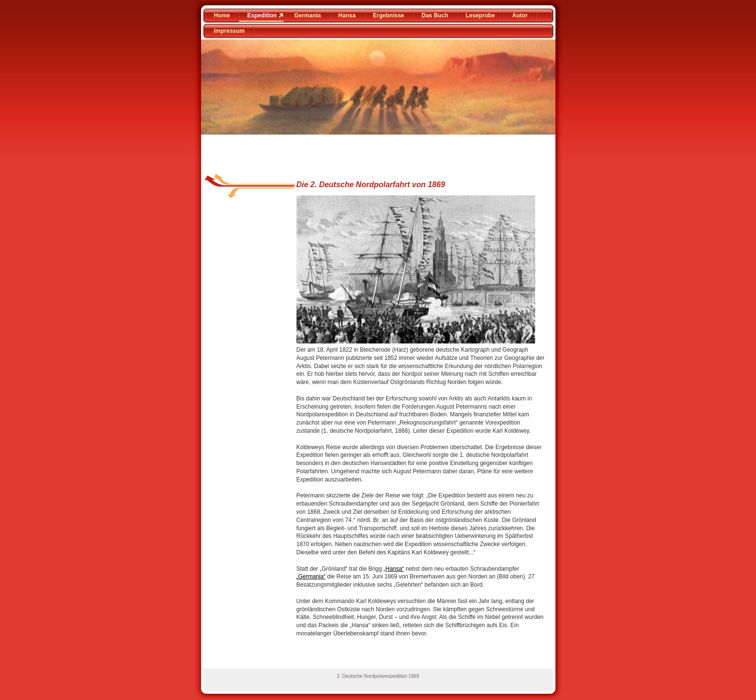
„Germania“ (311, 576)
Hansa (347, 15)
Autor (520, 15)
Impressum (229, 31)
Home (222, 15)
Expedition (262, 15)
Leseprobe (480, 15)
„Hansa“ (394, 569)
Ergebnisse (389, 15)
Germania (307, 15)
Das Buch (435, 15)
